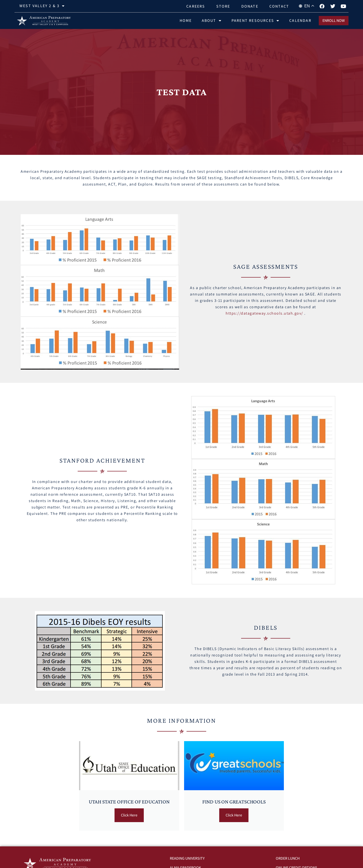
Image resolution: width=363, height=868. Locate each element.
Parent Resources (255, 21)
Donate (250, 6)
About (212, 21)
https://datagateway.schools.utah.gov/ (264, 313)
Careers (196, 6)
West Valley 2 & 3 (42, 6)
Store (223, 6)
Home (186, 20)
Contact (279, 6)
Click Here (129, 815)
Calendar (300, 20)
